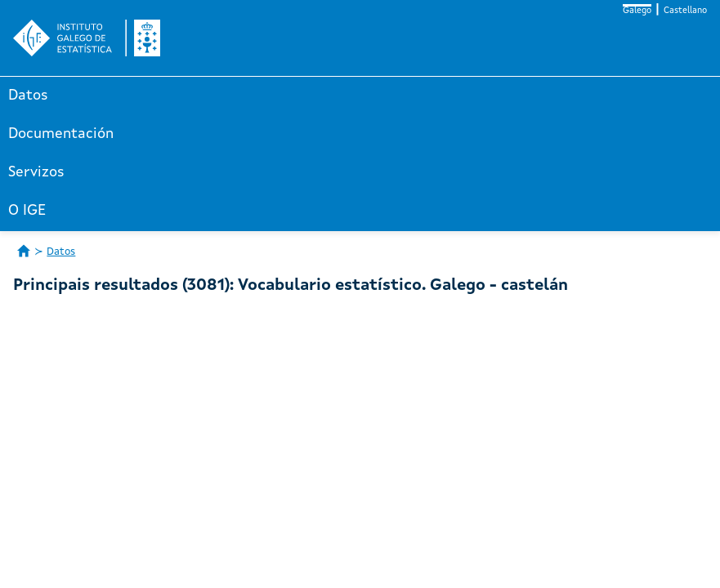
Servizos (36, 172)
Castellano (685, 11)
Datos (28, 96)
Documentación (61, 134)
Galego (637, 11)
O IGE (27, 211)
